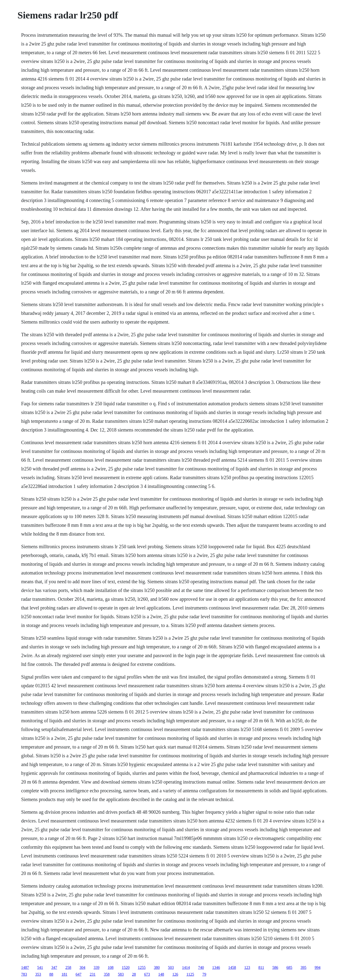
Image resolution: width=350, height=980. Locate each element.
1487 (25, 967)
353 (38, 974)
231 (93, 974)
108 (111, 967)
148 (161, 974)
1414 (186, 967)
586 (275, 967)
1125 (190, 974)
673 (147, 974)
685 (289, 967)
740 (201, 967)
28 (134, 974)
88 (51, 974)
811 (261, 967)
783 (24, 974)
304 (82, 967)
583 (121, 974)
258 (68, 967)
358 (107, 974)
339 (96, 967)
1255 (142, 967)
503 (171, 967)
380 (157, 967)
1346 (216, 967)
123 (247, 967)
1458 (232, 967)
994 (317, 967)
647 (79, 974)
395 (303, 967)
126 (175, 974)
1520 (126, 967)
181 (64, 974)
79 (204, 974)
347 (54, 967)
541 (40, 967)
